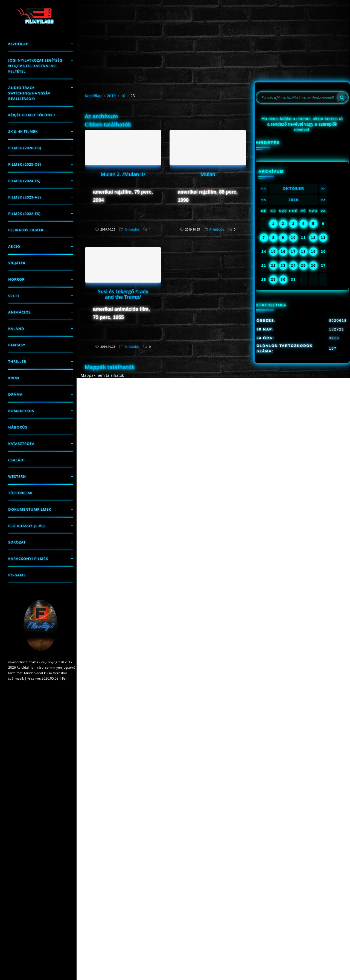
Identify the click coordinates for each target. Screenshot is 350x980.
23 (283, 265)
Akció (14, 246)
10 (123, 96)
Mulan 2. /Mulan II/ (123, 174)
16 (283, 252)
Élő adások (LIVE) (27, 526)
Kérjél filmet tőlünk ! (32, 115)
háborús (18, 427)
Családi (17, 460)
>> (323, 189)
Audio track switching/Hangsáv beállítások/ (29, 93)
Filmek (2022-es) (24, 214)
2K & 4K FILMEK (23, 131)
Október (294, 189)
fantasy (17, 345)
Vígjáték (17, 263)
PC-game (17, 575)
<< (264, 189)
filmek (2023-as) (25, 197)
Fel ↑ (65, 678)
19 (313, 252)
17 (293, 252)
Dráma (15, 394)
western (17, 476)
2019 (111, 96)
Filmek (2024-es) (24, 181)
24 (293, 265)
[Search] (342, 97)
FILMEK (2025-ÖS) (25, 164)
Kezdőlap (18, 44)
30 (283, 279)
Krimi (14, 378)
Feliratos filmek (26, 230)
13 (323, 238)
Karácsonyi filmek (28, 559)
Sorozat (17, 542)
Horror (16, 279)
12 (313, 238)
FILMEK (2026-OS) (25, 148)
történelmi (20, 493)
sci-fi (14, 296)
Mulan (208, 174)
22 (273, 265)
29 (273, 279)
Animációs (19, 312)
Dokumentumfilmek (30, 509)
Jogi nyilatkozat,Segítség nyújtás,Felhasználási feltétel (35, 66)
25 (304, 265)
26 (313, 265)
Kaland (16, 329)
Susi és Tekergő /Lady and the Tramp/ (123, 294)
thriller (17, 361)
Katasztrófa (21, 444)
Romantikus (21, 411)
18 (304, 252)
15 (273, 252)
